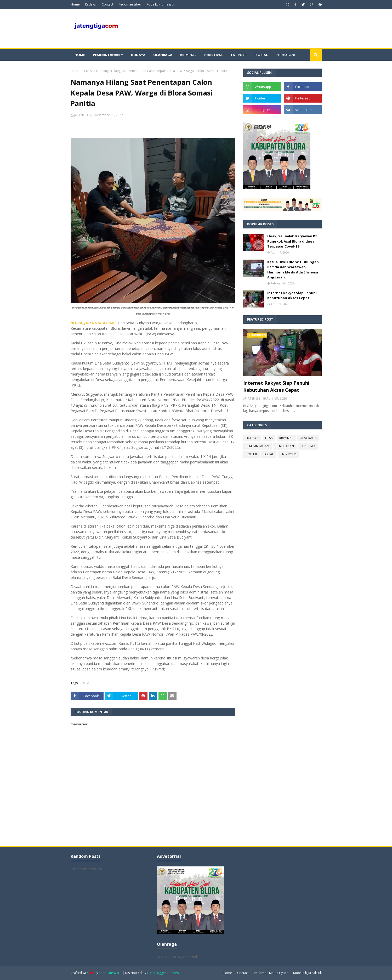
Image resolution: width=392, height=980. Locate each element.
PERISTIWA (308, 446)
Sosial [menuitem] (262, 55)
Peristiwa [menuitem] (213, 55)
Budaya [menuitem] (138, 55)
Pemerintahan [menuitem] (106, 55)
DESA (90, 71)
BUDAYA (252, 438)
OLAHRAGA (308, 438)
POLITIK (251, 454)
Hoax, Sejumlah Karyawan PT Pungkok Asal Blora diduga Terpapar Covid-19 (292, 241)
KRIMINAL (286, 438)
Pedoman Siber (130, 4)
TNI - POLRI (288, 454)
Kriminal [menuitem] (188, 55)
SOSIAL (269, 454)
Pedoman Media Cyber (271, 973)
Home (75, 4)
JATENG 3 (81, 115)
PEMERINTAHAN (257, 446)
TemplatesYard (110, 973)
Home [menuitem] (80, 55)
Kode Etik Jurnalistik (161, 4)
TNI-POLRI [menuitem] (239, 55)
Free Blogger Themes (163, 973)
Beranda (77, 71)
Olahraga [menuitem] (163, 55)
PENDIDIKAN (285, 446)
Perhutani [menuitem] (285, 55)
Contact (107, 4)
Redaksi (91, 4)
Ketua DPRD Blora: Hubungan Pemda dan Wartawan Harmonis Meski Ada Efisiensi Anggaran (293, 270)
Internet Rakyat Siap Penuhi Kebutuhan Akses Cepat (292, 295)
